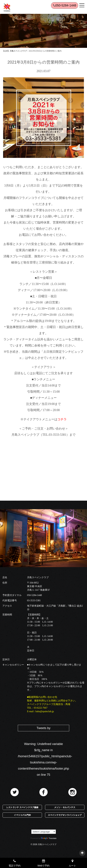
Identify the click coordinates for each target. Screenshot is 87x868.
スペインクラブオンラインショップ (65, 815)
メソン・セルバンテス (65, 807)
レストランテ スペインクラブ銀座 (22, 807)
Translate (49, 838)
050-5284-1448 (34, 595)
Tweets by (43, 728)
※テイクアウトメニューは (43, 419)
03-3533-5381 (34, 601)
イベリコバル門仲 (22, 815)
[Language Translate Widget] (44, 832)
